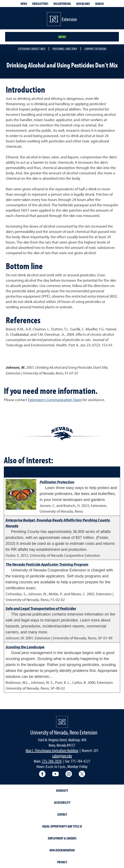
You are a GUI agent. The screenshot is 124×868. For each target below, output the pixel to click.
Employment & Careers (62, 838)
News (24, 4)
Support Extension (95, 49)
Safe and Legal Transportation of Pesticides (41, 608)
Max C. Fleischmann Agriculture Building (52, 750)
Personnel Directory (65, 49)
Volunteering (62, 4)
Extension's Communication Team (55, 400)
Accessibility (62, 802)
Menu (62, 37)
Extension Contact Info (32, 49)
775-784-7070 (52, 761)
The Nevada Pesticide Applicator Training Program (47, 564)
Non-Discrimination (62, 850)
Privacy (62, 862)
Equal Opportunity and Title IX (62, 826)
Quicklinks (83, 4)
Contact (62, 814)
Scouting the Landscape (25, 647)
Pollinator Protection (57, 482)
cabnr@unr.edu (62, 756)
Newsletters (40, 4)
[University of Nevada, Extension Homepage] (62, 722)
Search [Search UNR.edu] (99, 4)
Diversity (62, 791)
